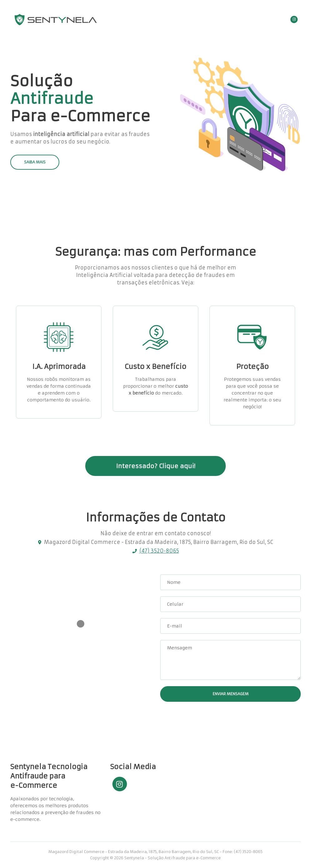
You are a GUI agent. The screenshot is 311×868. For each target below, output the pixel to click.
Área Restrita (267, 20)
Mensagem (180, 648)
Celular (175, 604)
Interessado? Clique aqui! (156, 466)
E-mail (175, 626)
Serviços (210, 20)
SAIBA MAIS (35, 162)
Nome (174, 582)
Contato (236, 20)
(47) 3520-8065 (159, 551)
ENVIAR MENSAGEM (231, 694)
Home (187, 20)
